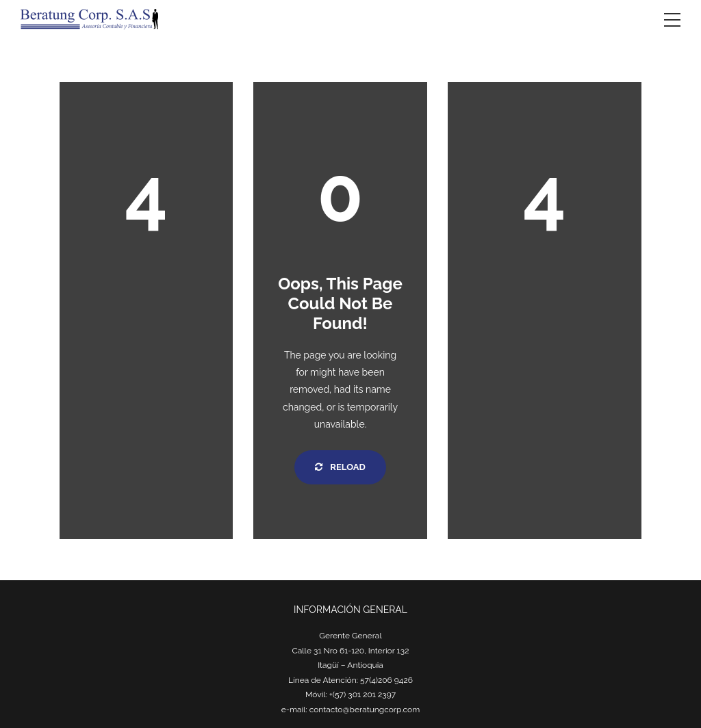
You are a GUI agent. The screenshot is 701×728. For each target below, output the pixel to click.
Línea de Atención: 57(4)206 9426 (350, 680)
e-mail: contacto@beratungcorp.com (350, 710)
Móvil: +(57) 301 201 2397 (350, 694)
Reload (340, 467)
